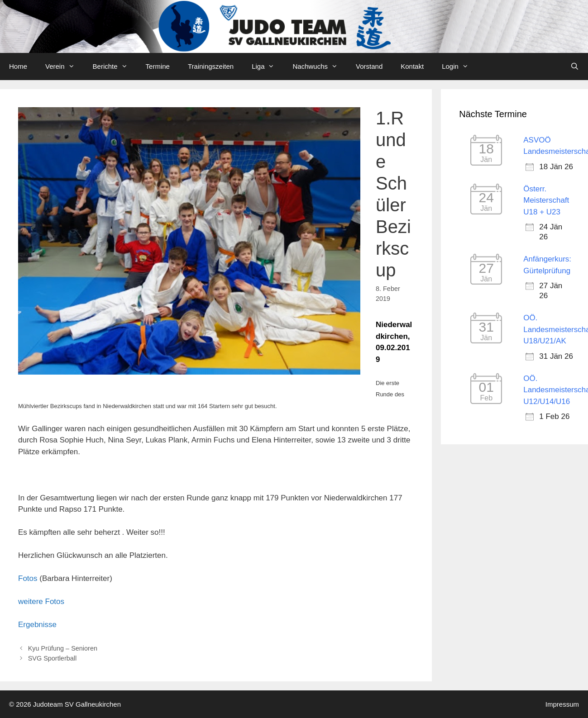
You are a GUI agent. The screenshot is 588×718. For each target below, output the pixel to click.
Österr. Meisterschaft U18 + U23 (546, 200)
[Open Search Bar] (575, 67)
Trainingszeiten (211, 66)
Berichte (115, 67)
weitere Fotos (41, 602)
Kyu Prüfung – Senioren (63, 648)
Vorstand (369, 66)
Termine (158, 66)
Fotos (28, 578)
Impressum (562, 704)
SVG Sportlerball (53, 658)
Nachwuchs (320, 67)
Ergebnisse (37, 625)
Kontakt (412, 66)
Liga (268, 67)
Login (460, 67)
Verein (65, 67)
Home (18, 66)
